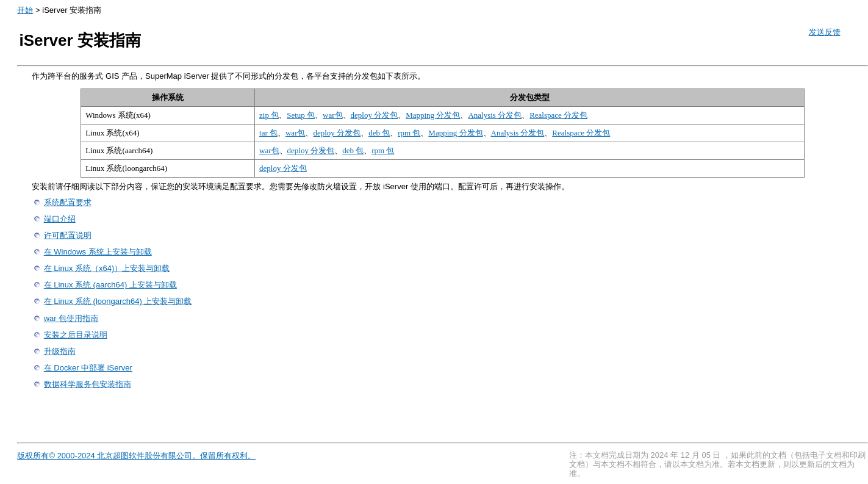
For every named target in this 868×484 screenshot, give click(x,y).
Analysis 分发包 (495, 115)
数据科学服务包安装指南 (88, 384)
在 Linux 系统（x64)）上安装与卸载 (107, 268)
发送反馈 (825, 32)
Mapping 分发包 (433, 115)
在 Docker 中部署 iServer (88, 368)
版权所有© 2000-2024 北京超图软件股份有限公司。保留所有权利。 (136, 456)
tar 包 (268, 133)
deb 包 (379, 133)
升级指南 (60, 351)
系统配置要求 (68, 202)
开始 (25, 10)
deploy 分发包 (375, 115)
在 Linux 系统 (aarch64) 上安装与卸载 (110, 285)
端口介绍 (60, 219)
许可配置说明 (68, 235)
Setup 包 (301, 115)
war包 (333, 115)
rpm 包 (409, 133)
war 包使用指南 (71, 318)
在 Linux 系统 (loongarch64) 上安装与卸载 (118, 301)
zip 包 (269, 115)
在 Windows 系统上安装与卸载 (98, 252)
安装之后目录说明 (76, 335)
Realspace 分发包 (558, 115)
